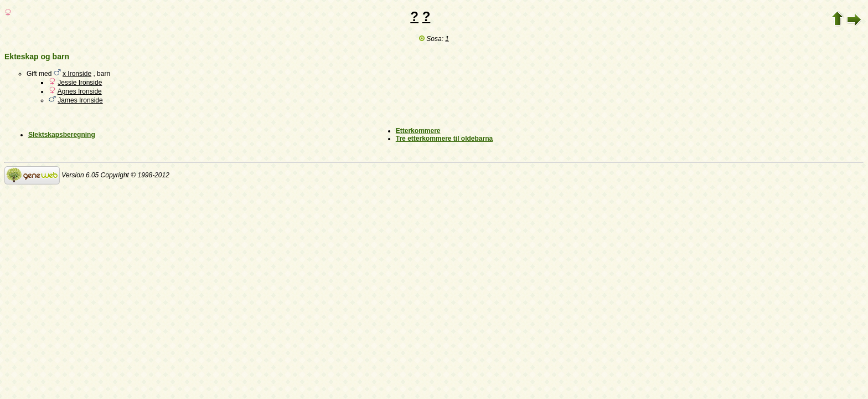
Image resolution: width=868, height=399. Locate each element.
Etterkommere (418, 131)
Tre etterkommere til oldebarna (444, 139)
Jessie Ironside (80, 83)
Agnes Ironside (80, 91)
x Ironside (77, 74)
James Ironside (80, 100)
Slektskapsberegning (62, 135)
